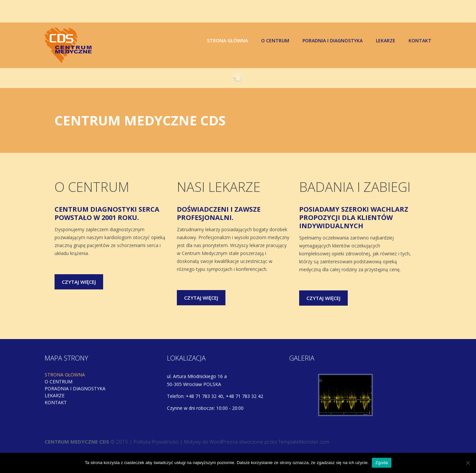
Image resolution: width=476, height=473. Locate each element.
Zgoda (381, 463)
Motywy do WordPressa (211, 443)
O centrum (275, 41)
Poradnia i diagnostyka (333, 41)
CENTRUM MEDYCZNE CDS (77, 443)
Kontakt (420, 41)
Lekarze (386, 41)
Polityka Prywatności (156, 443)
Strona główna (227, 41)
